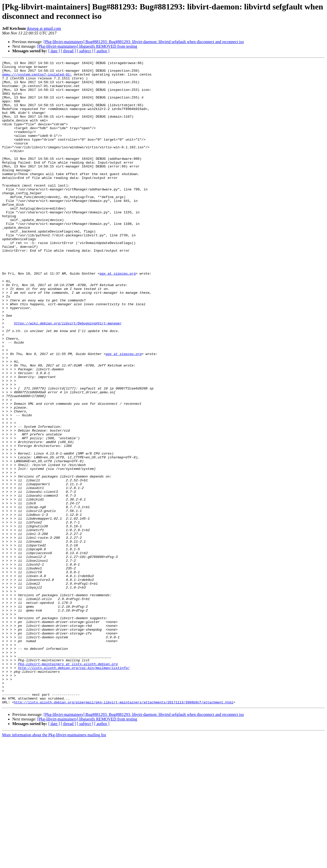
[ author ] (102, 51)
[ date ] (54, 51)
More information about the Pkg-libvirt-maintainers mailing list (54, 864)
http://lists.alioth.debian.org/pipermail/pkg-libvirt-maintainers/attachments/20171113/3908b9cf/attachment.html (124, 831)
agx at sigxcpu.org (118, 316)
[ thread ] (68, 51)
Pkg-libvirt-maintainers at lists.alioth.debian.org (68, 785)
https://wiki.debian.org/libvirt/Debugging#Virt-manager (68, 376)
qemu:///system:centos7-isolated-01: (37, 77)
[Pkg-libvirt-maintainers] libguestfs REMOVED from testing (87, 46)
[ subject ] (85, 51)
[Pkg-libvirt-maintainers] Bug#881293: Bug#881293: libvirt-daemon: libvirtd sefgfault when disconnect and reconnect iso (144, 42)
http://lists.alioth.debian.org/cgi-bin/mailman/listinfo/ (74, 789)
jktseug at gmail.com (44, 28)
